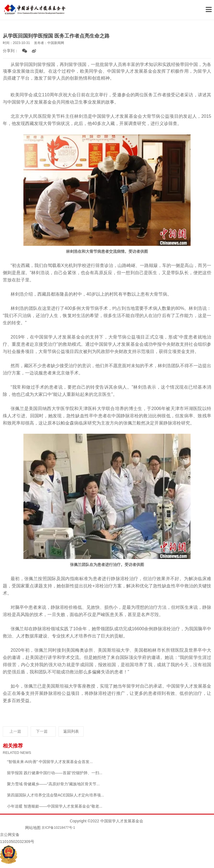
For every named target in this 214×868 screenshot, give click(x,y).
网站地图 (33, 828)
